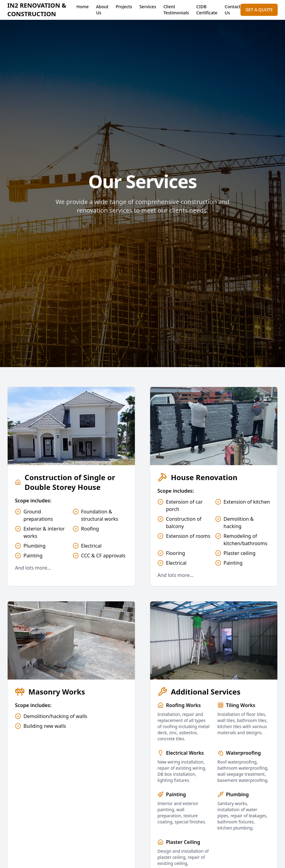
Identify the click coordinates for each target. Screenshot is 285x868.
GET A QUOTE (259, 10)
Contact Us (233, 10)
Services (148, 7)
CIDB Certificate (207, 10)
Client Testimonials (176, 10)
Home (82, 7)
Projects (124, 7)
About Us (102, 10)
